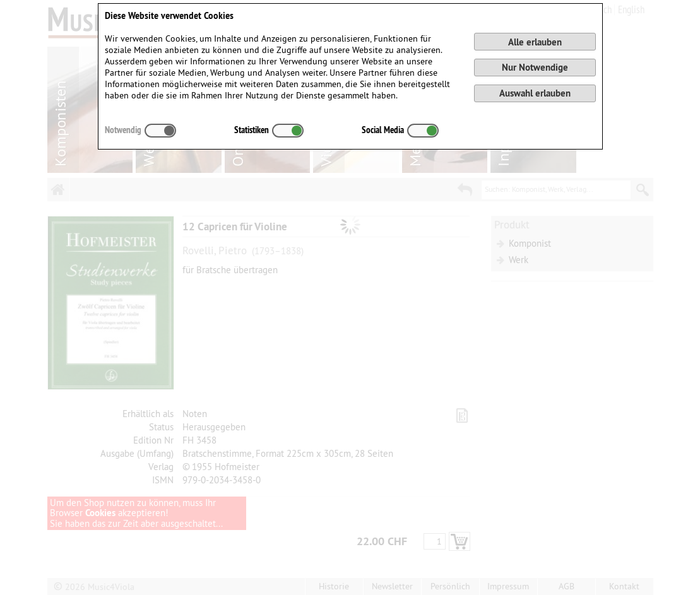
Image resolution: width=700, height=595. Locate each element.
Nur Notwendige (535, 67)
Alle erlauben (535, 42)
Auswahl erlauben (535, 93)
